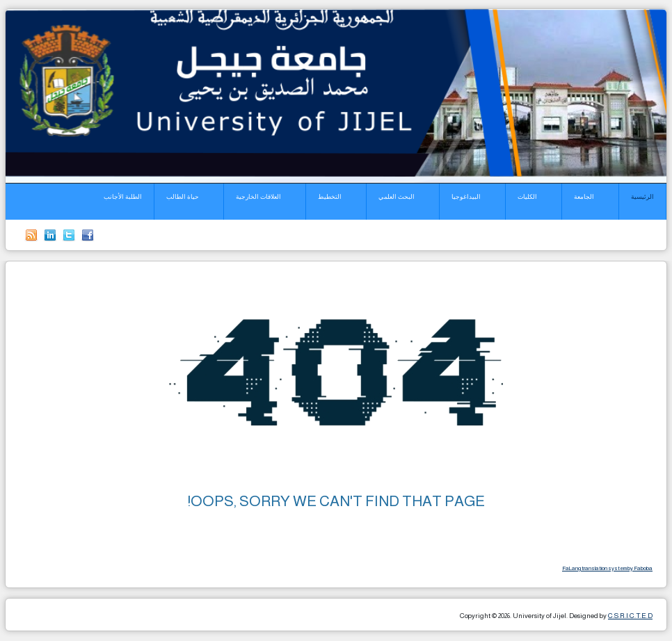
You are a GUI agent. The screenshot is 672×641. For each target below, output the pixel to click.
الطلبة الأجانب (123, 197)
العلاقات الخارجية (258, 197)
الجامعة (584, 197)
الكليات (527, 197)
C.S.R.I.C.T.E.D (630, 616)
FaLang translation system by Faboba (607, 568)
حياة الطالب (183, 197)
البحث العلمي (397, 197)
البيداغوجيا (466, 197)
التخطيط (330, 197)
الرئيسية (642, 197)
